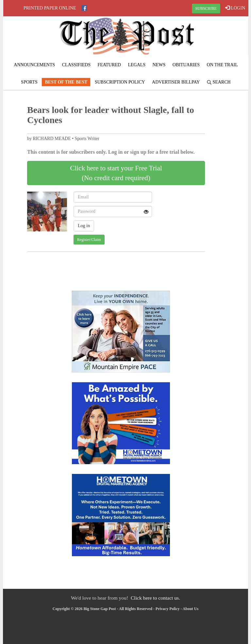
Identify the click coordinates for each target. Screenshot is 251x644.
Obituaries (186, 65)
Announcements (34, 65)
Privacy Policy (168, 609)
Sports (29, 82)
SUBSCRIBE (206, 8)
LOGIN (235, 8)
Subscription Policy (120, 82)
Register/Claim (89, 240)
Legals (137, 65)
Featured (109, 65)
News (159, 65)
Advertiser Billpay (176, 82)
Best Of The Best (66, 82)
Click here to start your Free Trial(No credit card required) (116, 173)
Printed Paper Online (50, 8)
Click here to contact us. (155, 598)
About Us (191, 609)
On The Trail (222, 65)
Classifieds (76, 65)
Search (219, 82)
